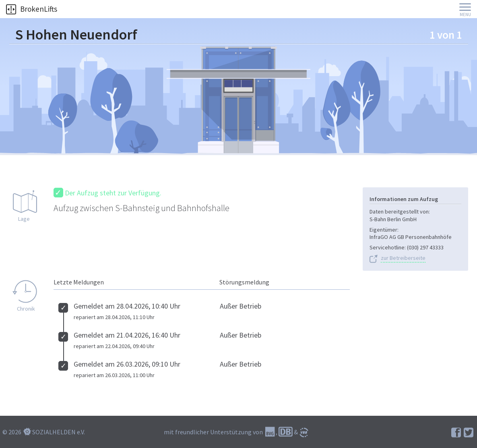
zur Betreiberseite (403, 258)
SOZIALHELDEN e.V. (59, 432)
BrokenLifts (32, 9)
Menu (465, 15)
